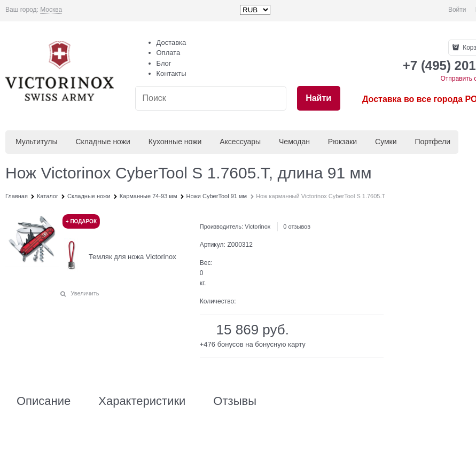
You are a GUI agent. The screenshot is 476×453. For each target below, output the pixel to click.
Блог (164, 63)
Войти (457, 10)
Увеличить (85, 293)
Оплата (169, 53)
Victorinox (257, 226)
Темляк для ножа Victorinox (132, 257)
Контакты (171, 73)
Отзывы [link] (235, 401)
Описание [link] (44, 401)
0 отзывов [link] (297, 226)
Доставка (171, 42)
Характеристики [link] (142, 401)
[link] (51, 10)
